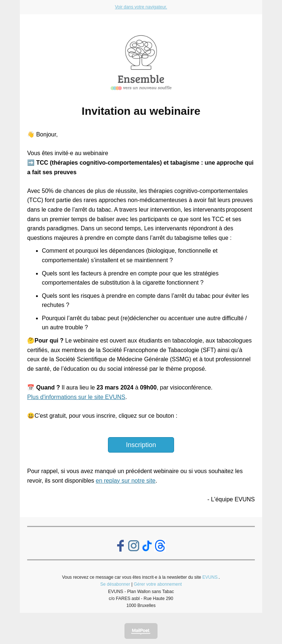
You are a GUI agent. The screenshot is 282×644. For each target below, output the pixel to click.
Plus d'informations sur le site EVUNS (76, 397)
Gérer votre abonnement (158, 584)
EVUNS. (211, 577)
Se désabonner (115, 584)
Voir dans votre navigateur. (141, 7)
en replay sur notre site (126, 481)
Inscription (141, 445)
